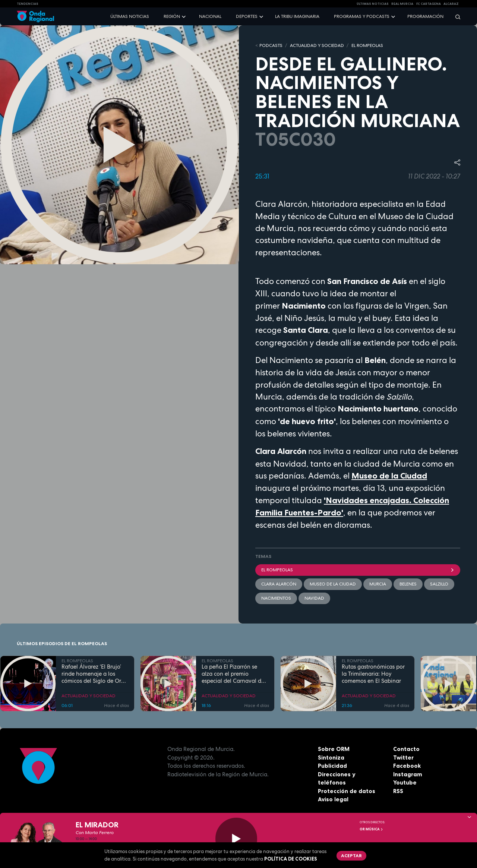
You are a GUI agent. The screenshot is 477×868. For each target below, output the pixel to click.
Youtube (405, 782)
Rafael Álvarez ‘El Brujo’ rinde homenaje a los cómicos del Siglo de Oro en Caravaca (93, 674)
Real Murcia (402, 4)
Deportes (247, 16)
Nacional (210, 16)
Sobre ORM (334, 749)
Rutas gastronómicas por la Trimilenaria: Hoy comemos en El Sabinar (373, 674)
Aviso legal (333, 799)
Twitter (403, 757)
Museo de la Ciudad (389, 476)
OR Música (372, 829)
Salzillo (439, 584)
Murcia (378, 584)
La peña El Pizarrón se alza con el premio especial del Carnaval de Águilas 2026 (233, 674)
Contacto (406, 749)
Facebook (407, 766)
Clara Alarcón (279, 584)
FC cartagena (429, 4)
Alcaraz (451, 4)
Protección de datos (347, 791)
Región (172, 16)
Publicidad (332, 766)
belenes (408, 584)
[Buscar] (455, 17)
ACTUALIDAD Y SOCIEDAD (317, 45)
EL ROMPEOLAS (367, 45)
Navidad (314, 598)
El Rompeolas (358, 570)
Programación (425, 16)
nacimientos (276, 598)
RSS (398, 791)
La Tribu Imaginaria (297, 16)
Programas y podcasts (362, 16)
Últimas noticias (130, 16)
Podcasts (271, 45)
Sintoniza (331, 757)
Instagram (408, 774)
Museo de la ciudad (333, 584)
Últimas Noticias (373, 4)
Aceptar (351, 856)
